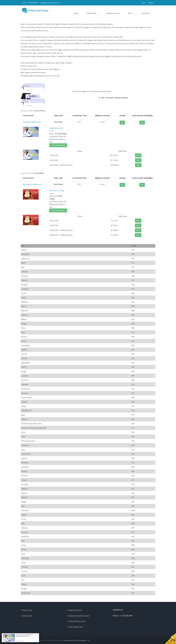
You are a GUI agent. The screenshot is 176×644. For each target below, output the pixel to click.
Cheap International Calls (79, 616)
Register (151, 3)
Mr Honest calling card (32, 184)
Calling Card (27, 616)
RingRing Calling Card (32, 122)
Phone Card (27, 610)
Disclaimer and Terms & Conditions (75, 640)
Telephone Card (75, 610)
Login (144, 3)
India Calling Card (75, 627)
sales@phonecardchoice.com (50, 3)
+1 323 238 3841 (33, 3)
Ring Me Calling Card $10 (22, 636)
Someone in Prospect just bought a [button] (25, 635)
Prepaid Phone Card (77, 621)
